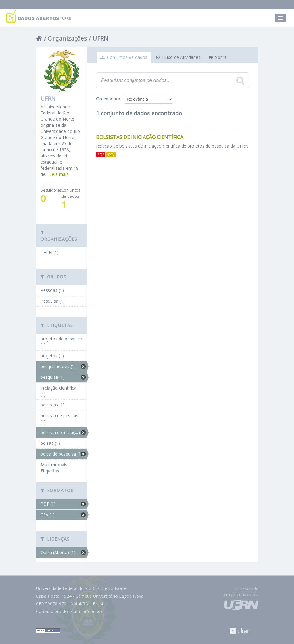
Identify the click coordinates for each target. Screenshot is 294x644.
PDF (101, 155)
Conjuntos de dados (124, 57)
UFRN (100, 38)
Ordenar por (108, 99)
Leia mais (59, 174)
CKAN (240, 631)
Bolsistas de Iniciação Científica (140, 137)
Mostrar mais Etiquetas (54, 468)
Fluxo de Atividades (178, 57)
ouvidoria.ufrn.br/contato (79, 611)
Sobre (218, 57)
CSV (111, 155)
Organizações (68, 38)
